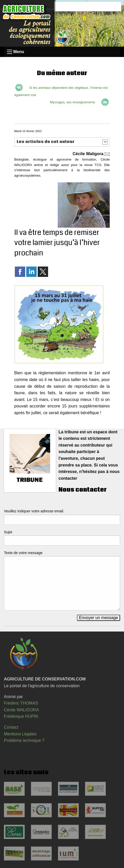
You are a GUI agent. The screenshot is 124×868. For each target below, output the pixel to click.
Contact (11, 727)
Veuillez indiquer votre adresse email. (34, 511)
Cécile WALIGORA (21, 710)
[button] (62, 142)
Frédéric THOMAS (21, 703)
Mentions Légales (20, 734)
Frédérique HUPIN (21, 716)
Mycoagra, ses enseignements (73, 102)
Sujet (8, 532)
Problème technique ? (24, 740)
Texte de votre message (23, 553)
